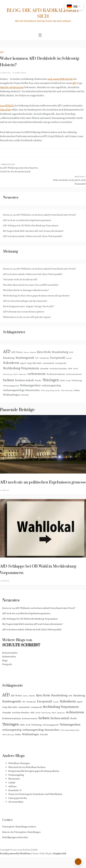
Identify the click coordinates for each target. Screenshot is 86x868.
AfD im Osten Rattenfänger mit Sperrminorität (25, 301)
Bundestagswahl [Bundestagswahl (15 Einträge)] (25, 358)
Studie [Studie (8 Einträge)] (38, 380)
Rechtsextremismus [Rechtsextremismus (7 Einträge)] (56, 374)
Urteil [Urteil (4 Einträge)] (68, 380)
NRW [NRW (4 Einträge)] (70, 369)
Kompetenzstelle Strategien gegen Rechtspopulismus (34, 771)
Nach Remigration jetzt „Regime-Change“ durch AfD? (29, 306)
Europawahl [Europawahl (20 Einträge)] (58, 358)
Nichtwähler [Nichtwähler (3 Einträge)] (44, 369)
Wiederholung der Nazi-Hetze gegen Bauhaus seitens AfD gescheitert (36, 296)
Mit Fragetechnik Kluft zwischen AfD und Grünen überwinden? (33, 231)
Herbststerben (9, 657)
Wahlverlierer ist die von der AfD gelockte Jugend (27, 317)
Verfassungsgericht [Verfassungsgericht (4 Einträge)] (11, 386)
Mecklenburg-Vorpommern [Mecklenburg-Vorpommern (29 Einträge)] (21, 368)
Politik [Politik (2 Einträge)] (15, 374)
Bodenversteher (10, 653)
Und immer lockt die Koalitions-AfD (20, 279)
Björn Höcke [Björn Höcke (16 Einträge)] (44, 352)
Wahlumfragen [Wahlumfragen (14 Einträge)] (11, 395)
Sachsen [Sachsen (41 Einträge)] (9, 380)
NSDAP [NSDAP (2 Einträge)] (76, 369)
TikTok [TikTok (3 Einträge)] (62, 381)
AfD (2, 52)
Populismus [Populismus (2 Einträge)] (23, 374)
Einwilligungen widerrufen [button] (15, 837)
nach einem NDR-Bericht (60, 79)
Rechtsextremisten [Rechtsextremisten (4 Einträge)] (74, 374)
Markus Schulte (20, 73)
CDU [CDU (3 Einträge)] (37, 358)
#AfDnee (12, 786)
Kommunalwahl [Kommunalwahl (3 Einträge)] (48, 363)
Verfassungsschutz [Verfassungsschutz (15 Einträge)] (30, 385)
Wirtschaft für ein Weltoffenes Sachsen (27, 767)
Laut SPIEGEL (7, 106)
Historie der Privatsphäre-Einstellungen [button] (21, 832)
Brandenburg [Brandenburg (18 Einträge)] (60, 352)
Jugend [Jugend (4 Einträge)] (23, 363)
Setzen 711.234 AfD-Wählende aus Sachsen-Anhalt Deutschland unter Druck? (40, 215)
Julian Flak (5, 110)
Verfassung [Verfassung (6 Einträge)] (77, 380)
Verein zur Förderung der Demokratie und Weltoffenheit (35, 794)
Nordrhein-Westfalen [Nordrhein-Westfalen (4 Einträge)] (58, 369)
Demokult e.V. (15, 790)
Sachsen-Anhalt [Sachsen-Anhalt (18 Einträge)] (25, 380)
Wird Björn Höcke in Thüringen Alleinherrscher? (26, 290)
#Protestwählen (16, 802)
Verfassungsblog (16, 775)
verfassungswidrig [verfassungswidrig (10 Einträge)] (51, 385)
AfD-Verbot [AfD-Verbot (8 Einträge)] (17, 352)
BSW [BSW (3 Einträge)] (71, 352)
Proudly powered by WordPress (16, 853)
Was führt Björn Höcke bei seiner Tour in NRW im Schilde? (31, 285)
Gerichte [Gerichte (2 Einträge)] (69, 358)
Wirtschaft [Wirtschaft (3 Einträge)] (25, 395)
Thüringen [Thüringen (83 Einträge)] (51, 380)
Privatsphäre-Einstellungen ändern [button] (19, 827)
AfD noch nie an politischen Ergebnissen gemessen (27, 220)
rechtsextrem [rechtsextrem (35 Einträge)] (37, 374)
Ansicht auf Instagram (12, 87)
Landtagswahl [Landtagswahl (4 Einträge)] (61, 363)
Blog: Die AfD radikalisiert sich (43, 13)
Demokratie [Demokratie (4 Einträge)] (44, 358)
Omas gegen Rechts (18, 798)
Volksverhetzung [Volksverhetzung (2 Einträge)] (67, 390)
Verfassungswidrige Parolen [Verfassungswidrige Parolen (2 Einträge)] (50, 390)
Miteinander (14, 779)
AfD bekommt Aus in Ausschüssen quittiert (24, 312)
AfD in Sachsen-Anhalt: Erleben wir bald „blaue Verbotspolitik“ (33, 236)
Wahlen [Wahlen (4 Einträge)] (77, 390)
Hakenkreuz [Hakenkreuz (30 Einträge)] (11, 363)
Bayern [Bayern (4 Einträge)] (33, 352)
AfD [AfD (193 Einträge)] (7, 351)
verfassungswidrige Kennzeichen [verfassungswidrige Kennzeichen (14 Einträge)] (21, 390)
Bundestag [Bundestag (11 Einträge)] (9, 358)
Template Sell (59, 853)
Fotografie (7, 664)
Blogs (5, 660)
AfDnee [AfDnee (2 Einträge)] (26, 352)
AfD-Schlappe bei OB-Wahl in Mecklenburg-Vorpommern (31, 226)
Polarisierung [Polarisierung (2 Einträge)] (8, 374)
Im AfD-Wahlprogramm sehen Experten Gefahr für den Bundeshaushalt (19, 170)
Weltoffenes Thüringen (19, 763)
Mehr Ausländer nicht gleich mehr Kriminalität (70, 182)
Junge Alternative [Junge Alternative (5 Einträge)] (34, 363)
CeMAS (12, 783)
